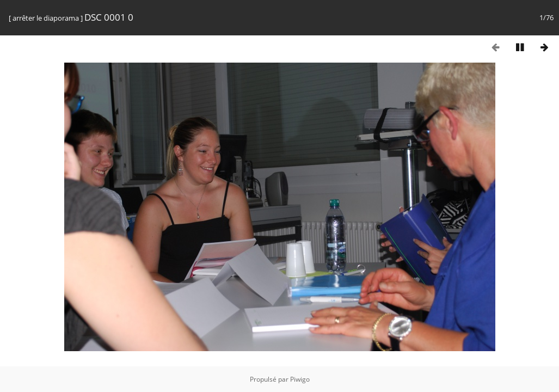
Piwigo (300, 379)
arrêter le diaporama (46, 18)
